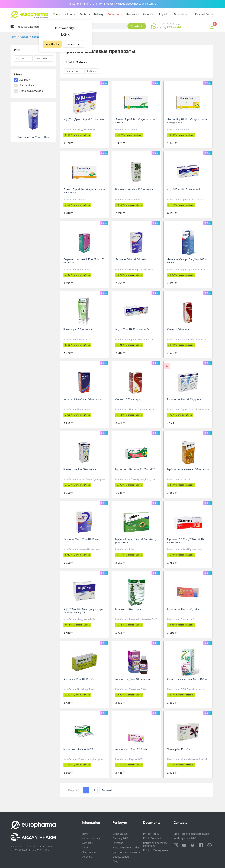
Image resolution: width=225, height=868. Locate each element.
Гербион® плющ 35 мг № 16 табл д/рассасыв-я (136, 542)
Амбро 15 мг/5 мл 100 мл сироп (133, 680)
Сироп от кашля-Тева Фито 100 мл (187, 680)
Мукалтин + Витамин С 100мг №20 (135, 470)
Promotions (115, 14)
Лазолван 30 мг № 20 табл (131, 261)
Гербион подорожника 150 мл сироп (188, 470)
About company (91, 838)
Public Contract (152, 838)
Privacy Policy (151, 834)
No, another (73, 44)
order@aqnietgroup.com (196, 834)
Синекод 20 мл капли (179, 331)
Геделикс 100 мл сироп (128, 610)
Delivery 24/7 (120, 838)
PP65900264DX (22, 850)
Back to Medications (78, 63)
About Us (148, 14)
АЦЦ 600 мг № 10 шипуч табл (184, 191)
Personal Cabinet (205, 14)
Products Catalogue (25, 27)
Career (86, 847)
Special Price (73, 72)
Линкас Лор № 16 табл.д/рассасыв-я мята (136, 122)
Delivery (99, 14)
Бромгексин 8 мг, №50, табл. (183, 610)
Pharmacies (132, 14)
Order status (181, 14)
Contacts (85, 14)
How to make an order (126, 847)
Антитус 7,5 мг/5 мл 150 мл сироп (83, 401)
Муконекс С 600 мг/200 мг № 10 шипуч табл (185, 542)
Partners (87, 857)
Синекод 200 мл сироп (128, 401)
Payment (118, 843)
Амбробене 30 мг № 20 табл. (132, 750)
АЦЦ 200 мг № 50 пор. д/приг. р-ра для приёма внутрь (83, 612)
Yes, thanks (52, 44)
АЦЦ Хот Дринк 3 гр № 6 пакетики (84, 121)
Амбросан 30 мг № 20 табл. (79, 680)
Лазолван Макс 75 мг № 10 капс (82, 540)
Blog (115, 861)
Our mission (89, 852)
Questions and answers (126, 852)
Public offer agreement (157, 850)
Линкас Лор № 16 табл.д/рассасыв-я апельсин (84, 192)
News (85, 834)
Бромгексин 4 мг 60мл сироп (80, 470)
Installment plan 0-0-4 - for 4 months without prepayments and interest (113, 4)
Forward (107, 792)
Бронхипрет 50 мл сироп (78, 331)
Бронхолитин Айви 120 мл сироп (134, 191)
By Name (92, 72)
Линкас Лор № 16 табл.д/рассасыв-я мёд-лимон (188, 122)
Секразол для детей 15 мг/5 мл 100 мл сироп (84, 262)
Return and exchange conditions (155, 844)
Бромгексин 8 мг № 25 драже (184, 401)
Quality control (121, 857)
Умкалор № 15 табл (178, 750)
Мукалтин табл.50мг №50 (78, 750)
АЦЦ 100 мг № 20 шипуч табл (132, 331)
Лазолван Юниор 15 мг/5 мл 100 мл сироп (187, 262)
